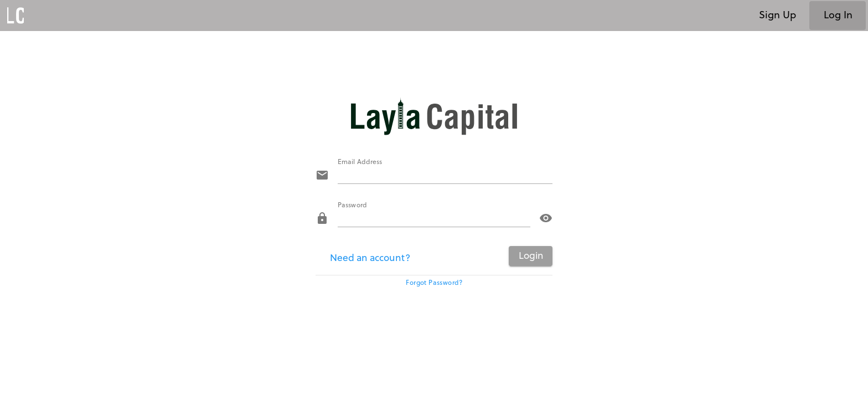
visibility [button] (546, 218)
